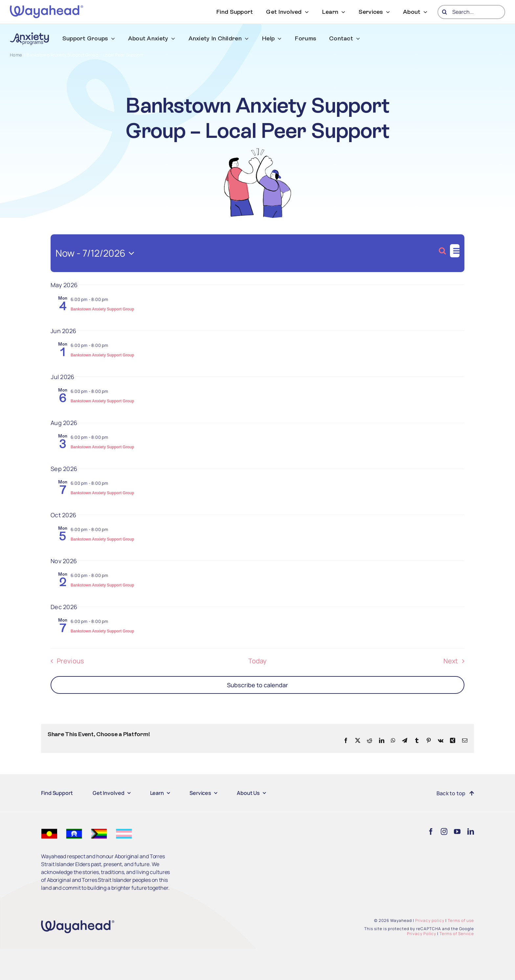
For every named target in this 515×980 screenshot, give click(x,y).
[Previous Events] (65, 661)
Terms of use (461, 920)
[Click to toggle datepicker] (97, 253)
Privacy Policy (422, 934)
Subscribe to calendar (257, 685)
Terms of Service (457, 934)
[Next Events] (456, 661)
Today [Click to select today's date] (257, 661)
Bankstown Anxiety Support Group (102, 309)
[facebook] (431, 832)
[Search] (445, 12)
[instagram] (444, 832)
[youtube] (457, 832)
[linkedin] (471, 832)
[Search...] (471, 12)
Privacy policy (430, 920)
